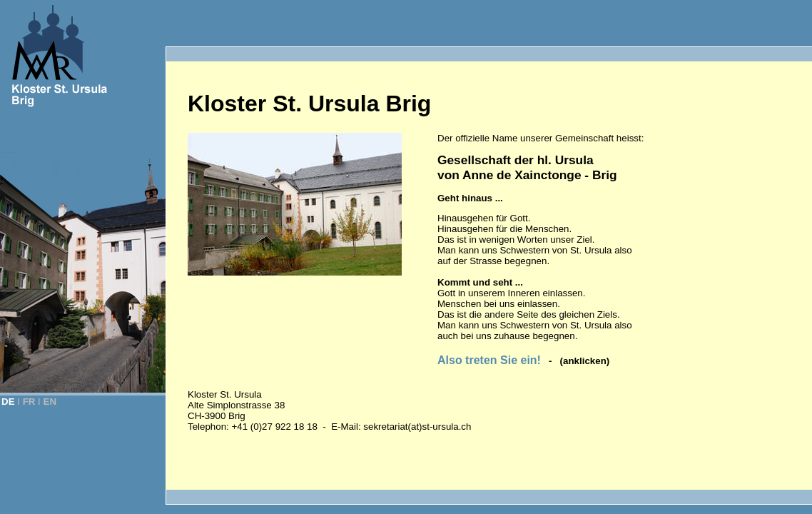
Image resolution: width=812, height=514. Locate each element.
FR (29, 402)
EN (50, 402)
